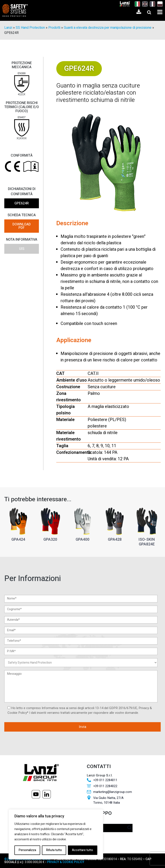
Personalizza (27, 850)
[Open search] (149, 12)
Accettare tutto (82, 850)
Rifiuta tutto (54, 850)
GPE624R (22, 203)
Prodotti (54, 28)
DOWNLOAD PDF (22, 226)
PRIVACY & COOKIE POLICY (65, 862)
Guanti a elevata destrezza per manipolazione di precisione (108, 28)
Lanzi (8, 28)
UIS (22, 249)
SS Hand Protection (30, 28)
